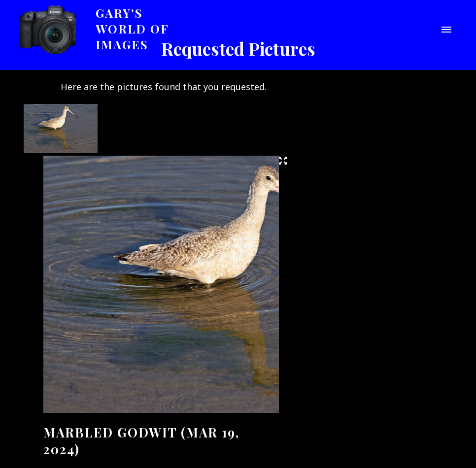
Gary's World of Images (132, 29)
